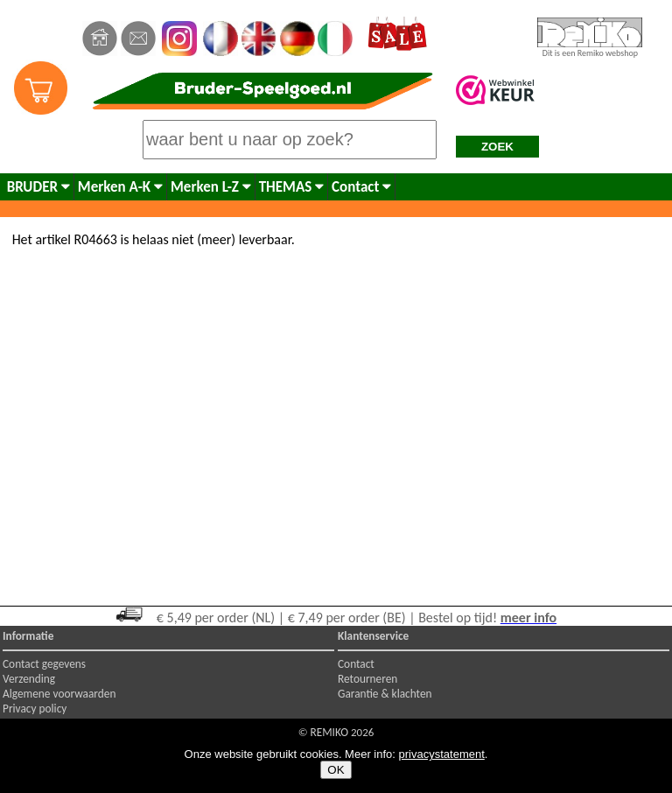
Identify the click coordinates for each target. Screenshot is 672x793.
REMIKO (329, 732)
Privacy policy (35, 709)
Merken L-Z (211, 187)
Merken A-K (120, 187)
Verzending (29, 679)
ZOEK (497, 147)
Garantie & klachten (385, 694)
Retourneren (367, 679)
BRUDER (38, 187)
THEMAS (291, 187)
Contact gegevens (44, 664)
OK (336, 770)
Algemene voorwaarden (59, 694)
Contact (361, 187)
